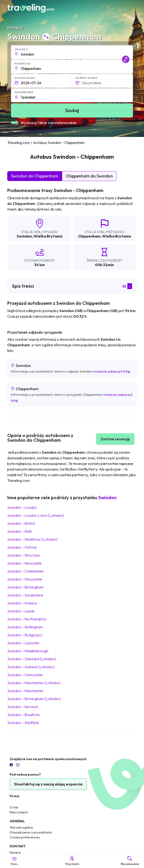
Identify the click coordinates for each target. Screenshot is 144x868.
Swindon (24, 236)
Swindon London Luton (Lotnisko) (36, 515)
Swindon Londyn (22, 507)
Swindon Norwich (23, 707)
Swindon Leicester (23, 643)
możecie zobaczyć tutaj (112, 371)
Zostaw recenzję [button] (115, 439)
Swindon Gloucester (25, 579)
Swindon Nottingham (25, 627)
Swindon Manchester (25, 691)
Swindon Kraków (22, 603)
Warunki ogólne (21, 827)
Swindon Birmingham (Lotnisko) (34, 699)
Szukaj (72, 110)
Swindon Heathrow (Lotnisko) (32, 539)
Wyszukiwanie (130, 860)
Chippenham (89, 236)
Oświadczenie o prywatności (31, 832)
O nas (14, 807)
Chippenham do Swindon (89, 176)
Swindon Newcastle (24, 563)
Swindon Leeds (21, 611)
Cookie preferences (25, 837)
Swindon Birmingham (26, 587)
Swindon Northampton (27, 619)
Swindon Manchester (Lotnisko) (34, 683)
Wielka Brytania (48, 236)
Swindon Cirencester (25, 675)
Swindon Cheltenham (26, 571)
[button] (72, 52)
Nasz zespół (19, 812)
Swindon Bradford (23, 715)
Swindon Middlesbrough (28, 651)
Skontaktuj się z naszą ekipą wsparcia (48, 784)
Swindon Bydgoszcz (25, 635)
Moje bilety (72, 860)
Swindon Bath (20, 531)
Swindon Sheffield (23, 723)
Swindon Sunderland (25, 595)
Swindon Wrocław (24, 555)
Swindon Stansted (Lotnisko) (32, 659)
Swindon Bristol (21, 523)
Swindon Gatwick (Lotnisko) (31, 667)
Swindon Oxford (22, 547)
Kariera (15, 853)
